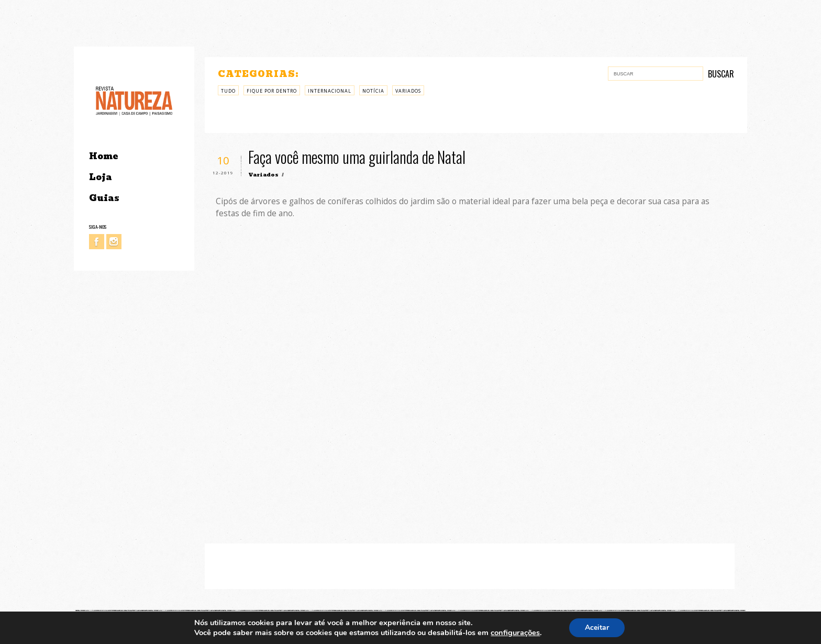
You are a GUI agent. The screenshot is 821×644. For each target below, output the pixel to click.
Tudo (228, 91)
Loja (101, 177)
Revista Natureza (134, 100)
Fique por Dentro (272, 91)
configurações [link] (515, 632)
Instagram (114, 242)
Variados (408, 91)
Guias (104, 198)
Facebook (97, 242)
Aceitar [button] (597, 628)
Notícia (373, 91)
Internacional (330, 91)
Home (103, 156)
